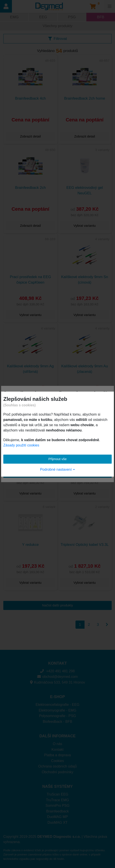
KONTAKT (57, 663)
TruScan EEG (57, 794)
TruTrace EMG (57, 800)
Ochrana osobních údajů (57, 766)
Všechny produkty (57, 26)
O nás (57, 744)
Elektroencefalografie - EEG (57, 705)
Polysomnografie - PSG (57, 716)
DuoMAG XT (57, 822)
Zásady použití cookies (21, 445)
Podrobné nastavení (58, 469)
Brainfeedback (57, 811)
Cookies (58, 761)
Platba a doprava (57, 755)
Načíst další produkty (57, 605)
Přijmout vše (57, 459)
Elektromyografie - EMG (57, 710)
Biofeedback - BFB (57, 722)
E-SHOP (57, 697)
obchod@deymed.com (57, 677)
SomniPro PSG (57, 806)
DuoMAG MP (57, 817)
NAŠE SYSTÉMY (58, 786)
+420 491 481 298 (57, 671)
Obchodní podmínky (57, 772)
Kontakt (57, 750)
